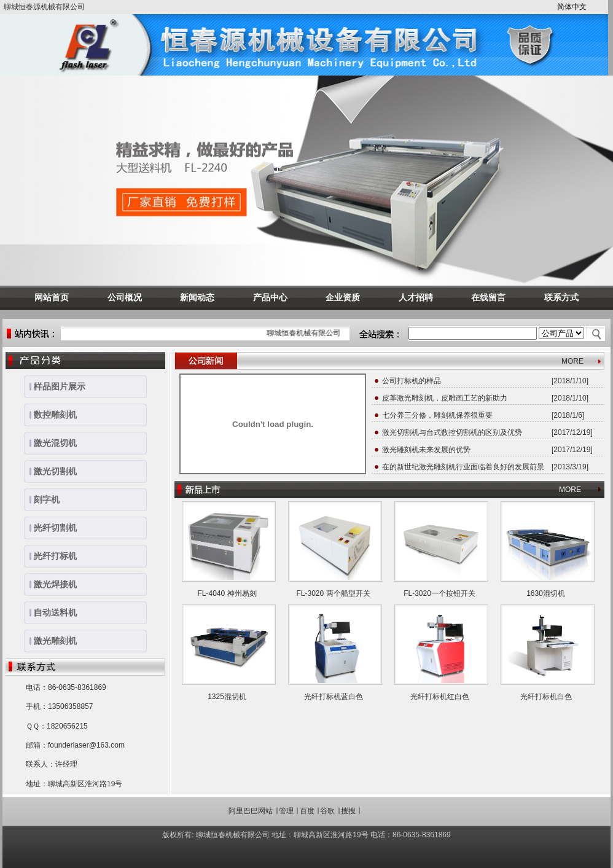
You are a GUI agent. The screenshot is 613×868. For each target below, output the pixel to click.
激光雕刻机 (50, 641)
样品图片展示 (55, 386)
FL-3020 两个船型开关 (333, 593)
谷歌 (327, 811)
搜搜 (348, 811)
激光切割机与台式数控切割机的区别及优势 (452, 432)
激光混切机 (50, 443)
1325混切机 (227, 697)
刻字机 (42, 499)
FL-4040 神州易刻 (227, 593)
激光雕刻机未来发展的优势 (426, 450)
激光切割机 (50, 471)
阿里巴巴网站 (251, 811)
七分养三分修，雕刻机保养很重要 (437, 415)
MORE (572, 361)
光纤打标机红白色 (440, 697)
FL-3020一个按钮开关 (439, 593)
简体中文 (572, 7)
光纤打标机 (50, 556)
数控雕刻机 (50, 415)
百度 (307, 811)
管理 (286, 811)
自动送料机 (50, 612)
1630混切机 (546, 593)
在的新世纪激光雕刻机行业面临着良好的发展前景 (463, 467)
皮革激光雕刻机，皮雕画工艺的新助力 (445, 398)
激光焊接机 (50, 584)
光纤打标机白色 (546, 697)
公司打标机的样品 (412, 381)
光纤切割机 (50, 528)
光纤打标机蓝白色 (334, 697)
